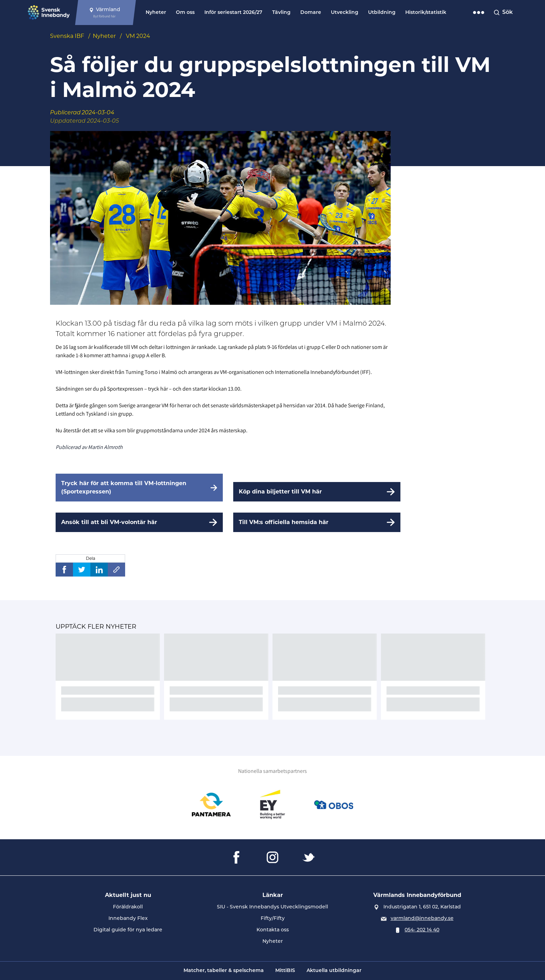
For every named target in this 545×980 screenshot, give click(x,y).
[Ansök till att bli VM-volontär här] (139, 522)
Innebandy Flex (128, 919)
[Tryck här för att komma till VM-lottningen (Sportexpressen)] (139, 488)
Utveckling (345, 13)
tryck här (158, 389)
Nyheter (156, 13)
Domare (311, 13)
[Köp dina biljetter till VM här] (317, 492)
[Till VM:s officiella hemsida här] (317, 522)
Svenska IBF (67, 36)
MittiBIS (285, 971)
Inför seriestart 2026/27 (233, 13)
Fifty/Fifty (273, 919)
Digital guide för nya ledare (128, 930)
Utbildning (382, 13)
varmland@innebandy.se (422, 919)
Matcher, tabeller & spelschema (224, 971)
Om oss (185, 13)
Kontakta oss (273, 930)
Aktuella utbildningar (334, 971)
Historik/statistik (426, 13)
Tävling (281, 13)
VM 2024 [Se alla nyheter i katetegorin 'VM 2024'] (138, 36)
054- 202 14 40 (422, 930)
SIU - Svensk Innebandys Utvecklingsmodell (272, 907)
